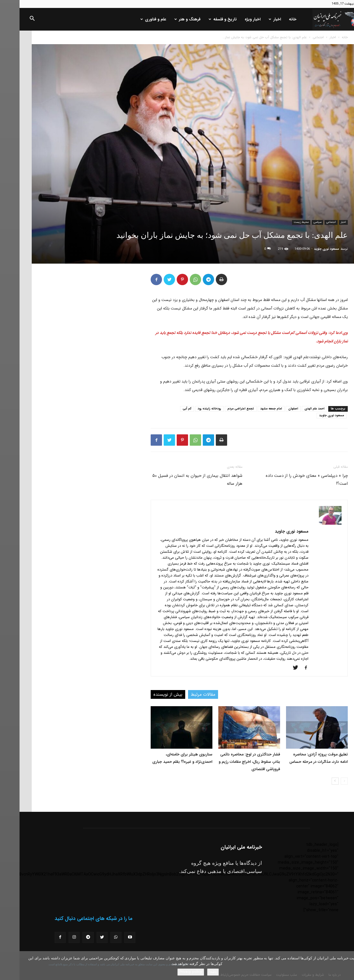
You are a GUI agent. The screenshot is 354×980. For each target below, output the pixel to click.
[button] (12, 20)
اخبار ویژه (233, 19)
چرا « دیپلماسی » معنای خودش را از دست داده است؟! (287, 480)
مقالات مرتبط (184, 694)
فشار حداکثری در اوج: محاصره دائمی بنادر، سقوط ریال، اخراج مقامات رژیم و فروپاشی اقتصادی (230, 762)
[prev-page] (325, 781)
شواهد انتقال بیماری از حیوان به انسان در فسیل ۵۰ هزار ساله (178, 480)
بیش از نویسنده (148, 694)
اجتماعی (299, 37)
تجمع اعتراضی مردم (221, 409)
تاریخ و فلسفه (203, 19)
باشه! (193, 972)
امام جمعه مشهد (252, 409)
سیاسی (298, 222)
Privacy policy (171, 972)
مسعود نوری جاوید (307, 249)
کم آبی (168, 409)
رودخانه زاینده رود (190, 409)
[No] (347, 966)
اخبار (255, 19)
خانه (273, 19)
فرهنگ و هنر (168, 19)
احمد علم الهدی (295, 409)
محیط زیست (282, 222)
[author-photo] (311, 524)
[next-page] (316, 781)
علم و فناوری (134, 19)
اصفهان (274, 409)
